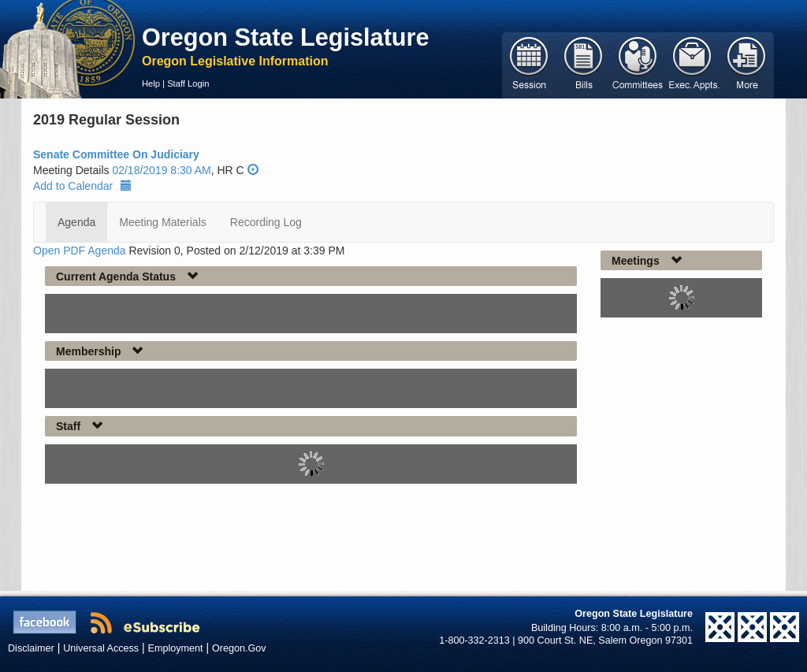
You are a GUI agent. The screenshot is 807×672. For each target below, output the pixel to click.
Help (151, 84)
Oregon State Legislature (286, 37)
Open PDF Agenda (80, 251)
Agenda (76, 222)
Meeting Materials (163, 222)
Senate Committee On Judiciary (116, 154)
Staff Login (188, 84)
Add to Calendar (82, 186)
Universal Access (101, 648)
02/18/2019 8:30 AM (161, 170)
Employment (176, 648)
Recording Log (266, 222)
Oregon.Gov (239, 648)
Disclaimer (31, 648)
